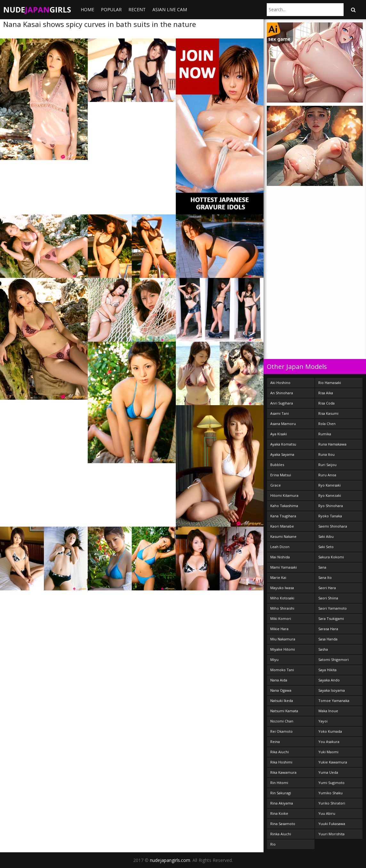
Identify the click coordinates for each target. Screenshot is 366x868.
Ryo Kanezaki (330, 495)
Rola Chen (327, 424)
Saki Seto (326, 547)
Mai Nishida (280, 557)
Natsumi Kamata (284, 711)
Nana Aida (279, 680)
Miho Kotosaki (282, 598)
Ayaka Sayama (282, 454)
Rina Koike (279, 813)
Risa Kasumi (328, 413)
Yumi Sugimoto (331, 783)
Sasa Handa (328, 639)
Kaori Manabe (282, 526)
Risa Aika (326, 393)
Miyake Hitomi (283, 649)
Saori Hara (327, 588)
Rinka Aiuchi (281, 834)
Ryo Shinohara (331, 506)
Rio (273, 844)
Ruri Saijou (327, 465)
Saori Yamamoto (333, 608)
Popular (111, 9)
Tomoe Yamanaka (334, 701)
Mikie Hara (279, 629)
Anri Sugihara (282, 403)
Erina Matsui (281, 475)
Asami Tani (280, 413)
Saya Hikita (327, 670)
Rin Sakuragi (281, 793)
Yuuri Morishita (331, 834)
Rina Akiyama (282, 803)
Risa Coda (326, 403)
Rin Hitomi (279, 783)
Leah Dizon (280, 547)
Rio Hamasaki (330, 383)
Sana (322, 567)
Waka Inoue (328, 711)
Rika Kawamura (283, 772)
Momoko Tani (282, 670)
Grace (276, 485)
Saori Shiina (328, 598)
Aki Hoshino (280, 383)
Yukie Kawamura (333, 762)
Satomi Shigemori (333, 659)
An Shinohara (282, 393)
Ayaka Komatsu (283, 444)
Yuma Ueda (328, 772)
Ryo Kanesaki (329, 485)
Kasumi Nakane (283, 536)
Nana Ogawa (281, 690)
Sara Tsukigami (331, 618)
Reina (275, 742)
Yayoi (323, 721)
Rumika (325, 434)
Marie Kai (278, 577)
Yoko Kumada (330, 731)
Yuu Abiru (327, 813)
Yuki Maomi (328, 752)
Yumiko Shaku (330, 793)
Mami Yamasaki (284, 567)
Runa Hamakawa (332, 444)
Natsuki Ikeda (282, 701)
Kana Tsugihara (283, 516)
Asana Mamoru (283, 424)
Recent (137, 9)
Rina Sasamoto (283, 824)
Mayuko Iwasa (282, 588)
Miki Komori (281, 618)
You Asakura (329, 742)
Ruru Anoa (327, 475)
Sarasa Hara (328, 629)
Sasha (323, 649)
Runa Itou (326, 454)
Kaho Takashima (284, 506)
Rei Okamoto (281, 731)
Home (87, 9)
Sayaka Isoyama (332, 690)
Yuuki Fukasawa (332, 824)
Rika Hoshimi (281, 762)
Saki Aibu (326, 536)
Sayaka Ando (329, 680)
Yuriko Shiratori (332, 803)
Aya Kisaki (279, 434)
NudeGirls (37, 9)
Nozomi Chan (282, 721)
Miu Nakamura (283, 639)
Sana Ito (325, 577)
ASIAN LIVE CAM (170, 9)
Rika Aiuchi (280, 752)
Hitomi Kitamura (284, 495)
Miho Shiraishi (282, 608)
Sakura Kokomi (331, 557)
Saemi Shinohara (333, 526)
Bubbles (277, 465)
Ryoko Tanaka (330, 516)
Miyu (274, 659)
